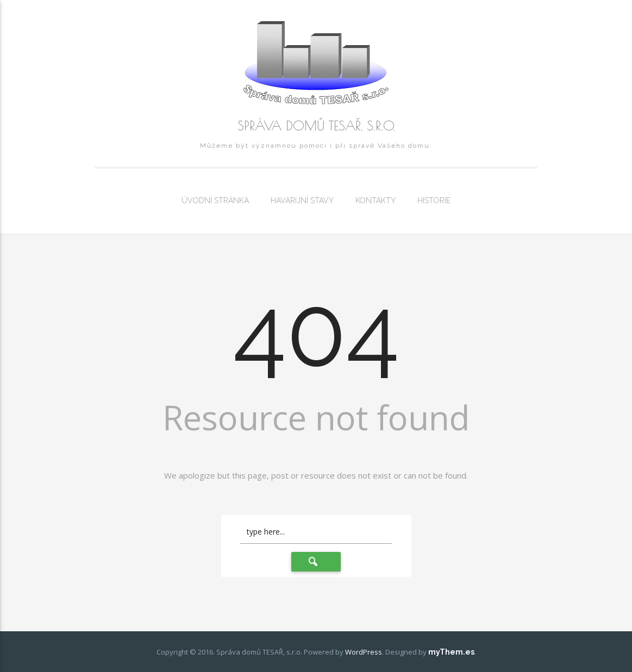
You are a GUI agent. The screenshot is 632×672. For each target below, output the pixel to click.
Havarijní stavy (302, 200)
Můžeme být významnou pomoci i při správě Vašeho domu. (316, 146)
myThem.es (451, 652)
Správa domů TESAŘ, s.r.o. (316, 125)
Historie (434, 200)
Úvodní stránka (215, 200)
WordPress (364, 652)
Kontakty (376, 200)
